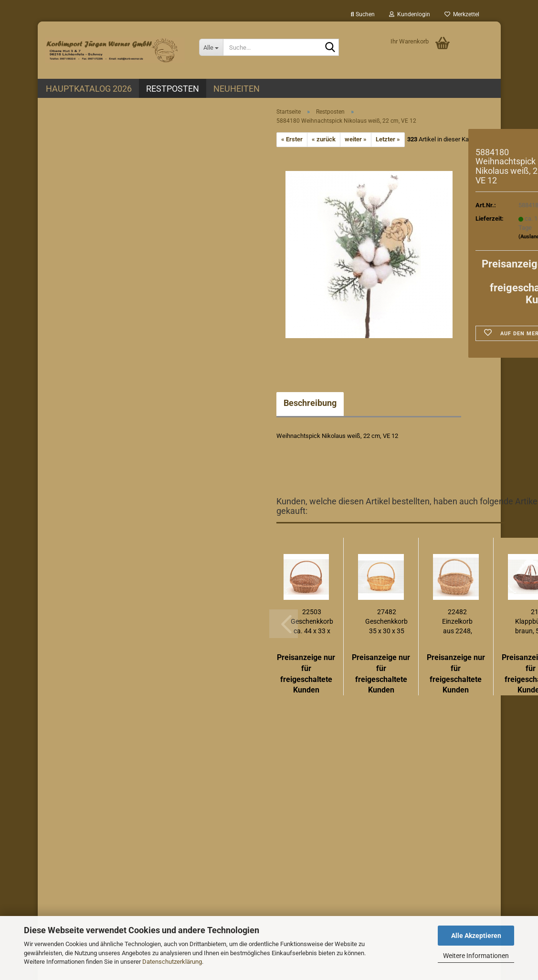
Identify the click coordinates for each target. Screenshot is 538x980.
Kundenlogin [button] (410, 14)
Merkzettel (462, 14)
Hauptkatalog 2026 (89, 89)
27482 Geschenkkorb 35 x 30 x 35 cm (386, 622)
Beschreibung (310, 403)
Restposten (173, 89)
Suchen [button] (363, 14)
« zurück (324, 139)
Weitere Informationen (476, 956)
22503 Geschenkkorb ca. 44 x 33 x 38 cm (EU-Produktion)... (312, 622)
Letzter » (388, 139)
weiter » (356, 139)
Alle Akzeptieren (476, 936)
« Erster (292, 139)
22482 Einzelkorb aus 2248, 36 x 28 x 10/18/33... (457, 622)
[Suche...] (211, 47)
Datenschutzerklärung (172, 962)
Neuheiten (237, 89)
